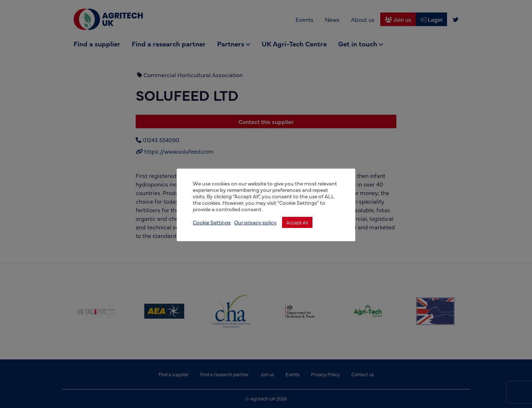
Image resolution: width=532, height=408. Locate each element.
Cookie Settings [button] (212, 222)
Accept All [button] (297, 222)
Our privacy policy (255, 222)
